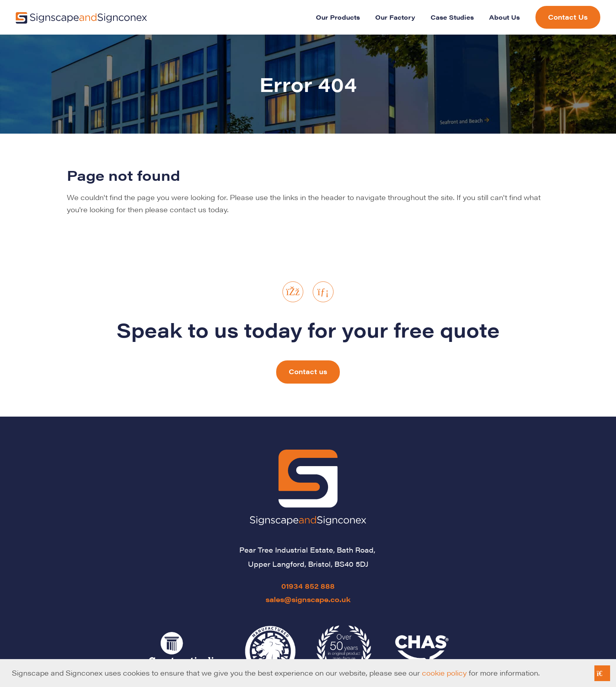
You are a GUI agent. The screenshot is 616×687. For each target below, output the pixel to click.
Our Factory (395, 17)
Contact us (308, 371)
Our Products (338, 17)
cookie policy (444, 673)
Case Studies (452, 17)
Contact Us (568, 17)
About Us (504, 17)
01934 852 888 (308, 586)
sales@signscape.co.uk (308, 599)
